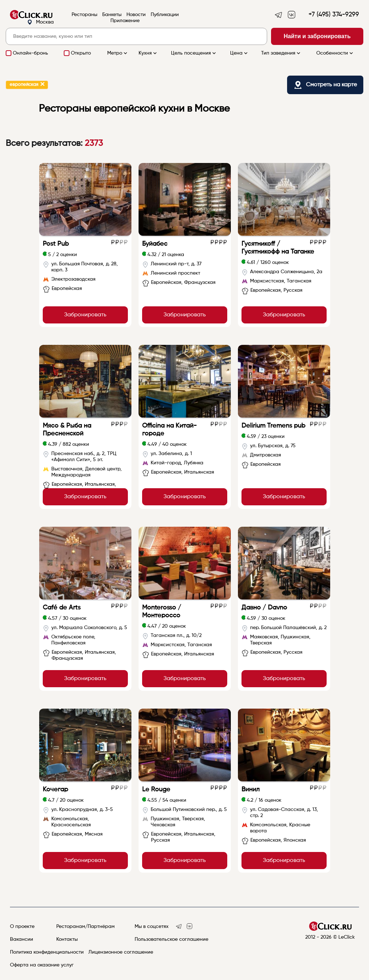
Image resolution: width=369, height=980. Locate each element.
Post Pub (56, 244)
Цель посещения (194, 53)
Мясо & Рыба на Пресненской (67, 430)
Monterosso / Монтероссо (162, 612)
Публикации (165, 15)
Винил (251, 790)
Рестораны (84, 15)
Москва (40, 22)
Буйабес (155, 244)
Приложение (125, 21)
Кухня (148, 53)
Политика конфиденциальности (47, 952)
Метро (118, 53)
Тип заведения (281, 53)
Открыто (81, 53)
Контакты (67, 939)
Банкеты (112, 15)
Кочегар (55, 790)
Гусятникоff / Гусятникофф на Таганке (278, 248)
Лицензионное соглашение (121, 952)
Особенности (335, 53)
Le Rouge (156, 790)
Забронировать (85, 315)
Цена (240, 53)
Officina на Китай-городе (169, 430)
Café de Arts (62, 608)
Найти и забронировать (317, 36)
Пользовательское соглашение (171, 939)
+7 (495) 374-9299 (334, 15)
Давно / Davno (264, 608)
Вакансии (22, 939)
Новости (136, 15)
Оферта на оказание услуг (42, 965)
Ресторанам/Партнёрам (85, 927)
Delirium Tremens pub (273, 426)
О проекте (22, 927)
